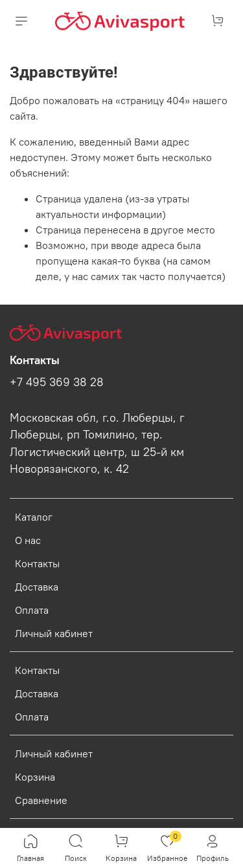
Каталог (34, 517)
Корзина (35, 777)
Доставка (37, 587)
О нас (28, 540)
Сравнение (41, 800)
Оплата (32, 610)
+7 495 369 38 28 (57, 382)
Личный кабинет (54, 633)
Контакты (37, 563)
